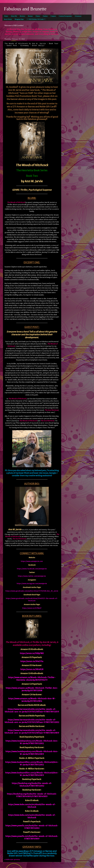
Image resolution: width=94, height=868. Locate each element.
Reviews (23, 16)
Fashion (45, 16)
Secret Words (8, 19)
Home (6, 16)
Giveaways (78, 16)
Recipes (30, 16)
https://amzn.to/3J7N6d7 (32, 608)
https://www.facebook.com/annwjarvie (32, 569)
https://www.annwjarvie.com (32, 561)
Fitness (38, 16)
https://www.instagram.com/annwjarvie (32, 583)
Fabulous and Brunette (25, 9)
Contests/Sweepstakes (65, 16)
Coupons (53, 16)
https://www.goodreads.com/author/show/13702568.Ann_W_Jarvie (32, 591)
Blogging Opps (19, 19)
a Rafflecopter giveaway (12, 859)
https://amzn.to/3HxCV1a (32, 661)
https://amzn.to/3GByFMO (32, 653)
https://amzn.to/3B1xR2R (32, 669)
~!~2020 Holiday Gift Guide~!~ (36, 19)
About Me (14, 16)
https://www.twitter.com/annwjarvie (32, 576)
